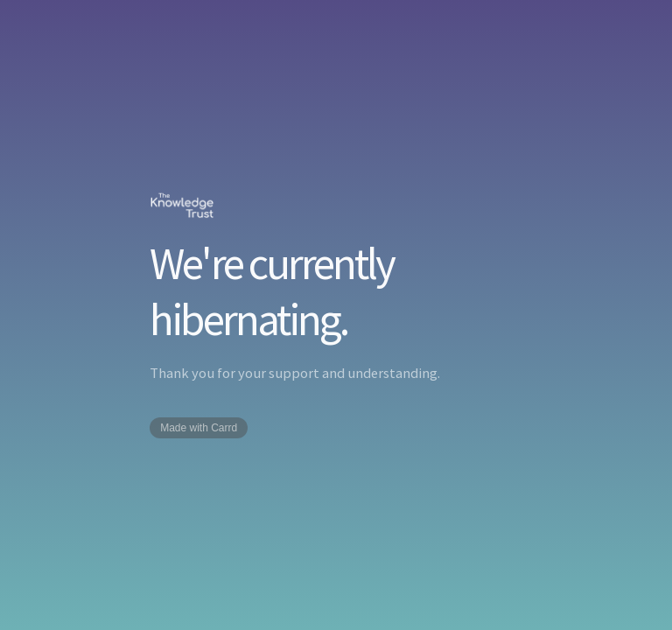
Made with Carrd (199, 428)
